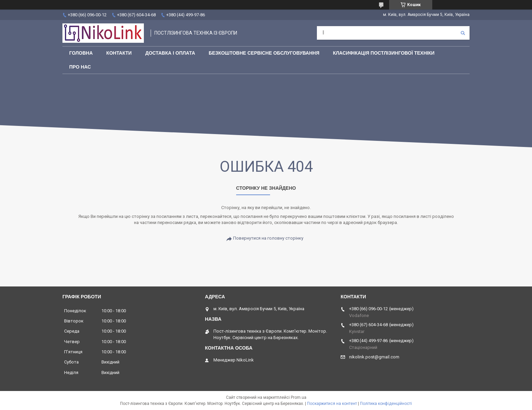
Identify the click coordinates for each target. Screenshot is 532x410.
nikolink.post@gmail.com (374, 357)
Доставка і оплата (170, 53)
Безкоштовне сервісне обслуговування (264, 53)
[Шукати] (463, 33)
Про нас (80, 67)
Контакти (119, 53)
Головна (81, 53)
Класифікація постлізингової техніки (384, 53)
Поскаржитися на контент (332, 404)
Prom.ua (299, 397)
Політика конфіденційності (386, 404)
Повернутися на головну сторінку (268, 238)
